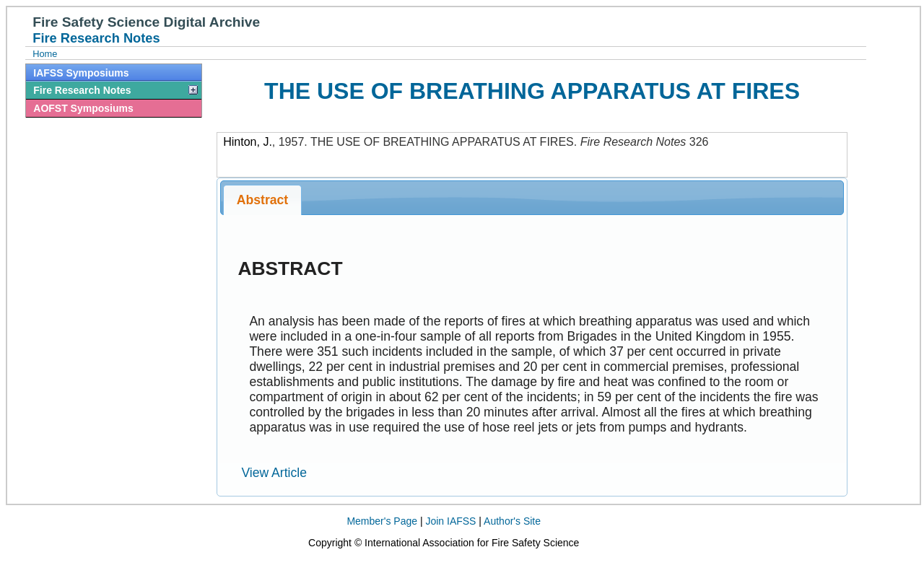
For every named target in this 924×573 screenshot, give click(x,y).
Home (45, 54)
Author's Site (512, 521)
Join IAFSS (450, 521)
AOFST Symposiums (83, 108)
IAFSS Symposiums (81, 73)
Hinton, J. (248, 142)
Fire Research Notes (82, 90)
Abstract (262, 200)
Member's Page (382, 521)
